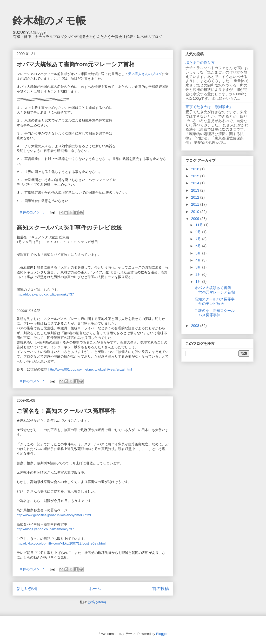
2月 (199, 274)
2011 (196, 204)
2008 (196, 326)
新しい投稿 (27, 589)
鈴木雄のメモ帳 (49, 21)
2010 (196, 212)
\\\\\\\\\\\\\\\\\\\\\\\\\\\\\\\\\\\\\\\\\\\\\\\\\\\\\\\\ (43, 100)
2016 (196, 169)
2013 (196, 190)
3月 (199, 267)
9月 (199, 232)
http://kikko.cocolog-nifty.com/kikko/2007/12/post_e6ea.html (61, 543)
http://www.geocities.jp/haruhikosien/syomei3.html (54, 515)
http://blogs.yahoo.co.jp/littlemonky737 (45, 294)
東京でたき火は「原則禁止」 (209, 107)
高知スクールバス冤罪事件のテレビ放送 (69, 228)
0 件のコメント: (32, 212)
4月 (199, 260)
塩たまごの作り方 (200, 63)
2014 (196, 183)
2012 (196, 197)
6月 (199, 246)
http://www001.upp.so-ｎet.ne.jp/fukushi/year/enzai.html (90, 369)
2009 (196, 219)
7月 (199, 239)
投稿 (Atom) (97, 602)
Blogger (162, 634)
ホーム (95, 589)
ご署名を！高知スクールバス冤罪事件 (66, 411)
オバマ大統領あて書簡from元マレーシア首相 (76, 64)
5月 (199, 253)
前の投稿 (161, 589)
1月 (199, 281)
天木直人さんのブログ (145, 74)
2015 (196, 176)
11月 (200, 225)
